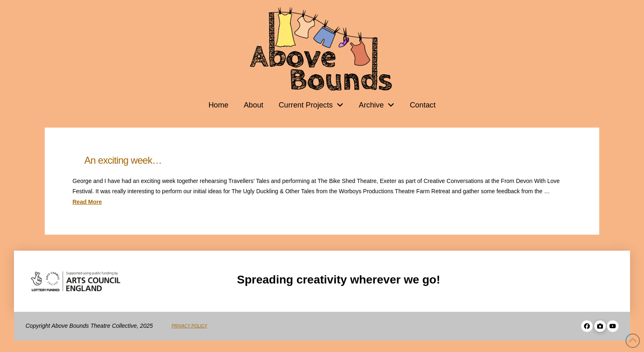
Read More (87, 202)
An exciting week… (123, 160)
